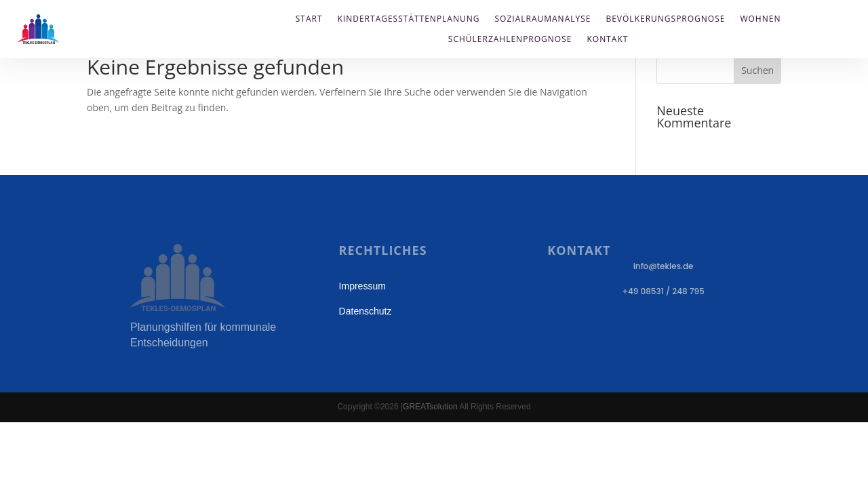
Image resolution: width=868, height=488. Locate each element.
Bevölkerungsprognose (665, 19)
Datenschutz (366, 311)
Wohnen (760, 19)
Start (309, 19)
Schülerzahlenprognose (510, 40)
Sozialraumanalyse (543, 19)
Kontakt (607, 40)
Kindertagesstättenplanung (409, 19)
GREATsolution (430, 407)
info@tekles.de (664, 266)
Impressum (362, 286)
